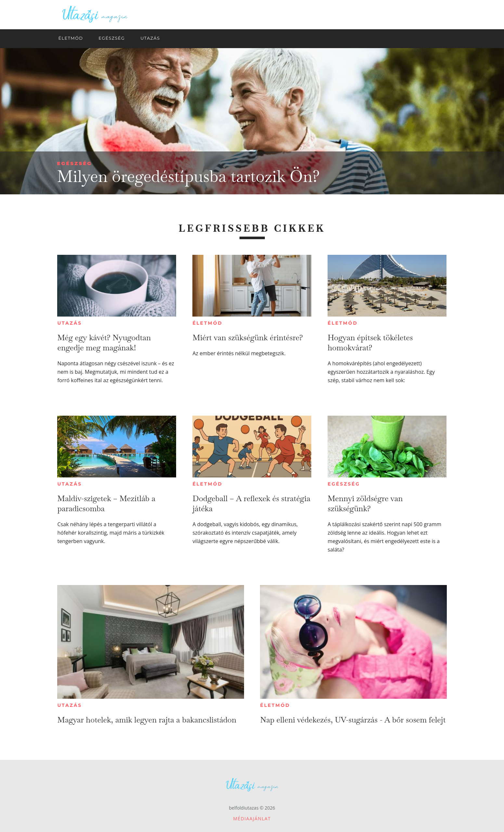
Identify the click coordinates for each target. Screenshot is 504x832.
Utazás (70, 323)
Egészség (75, 163)
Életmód (207, 323)
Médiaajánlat (252, 819)
